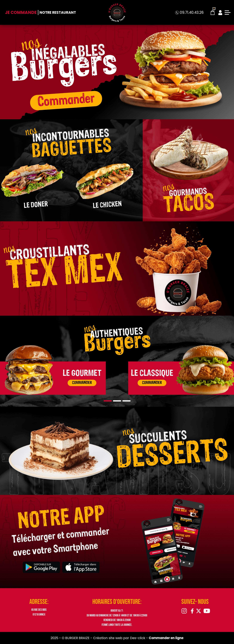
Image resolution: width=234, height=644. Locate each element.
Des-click (138, 638)
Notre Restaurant (58, 12)
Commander (66, 100)
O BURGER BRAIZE (76, 638)
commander (82, 383)
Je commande (21, 12)
